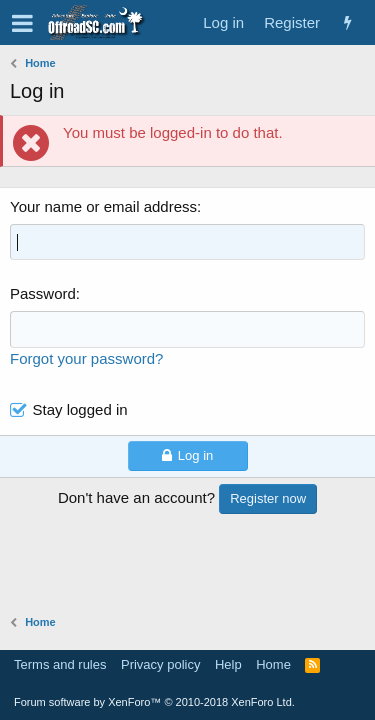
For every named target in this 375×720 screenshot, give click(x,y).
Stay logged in (80, 409)
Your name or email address (103, 206)
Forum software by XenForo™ (154, 702)
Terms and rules (60, 664)
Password (43, 293)
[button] (22, 23)
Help (228, 664)
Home (273, 664)
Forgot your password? (86, 358)
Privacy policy (160, 664)
